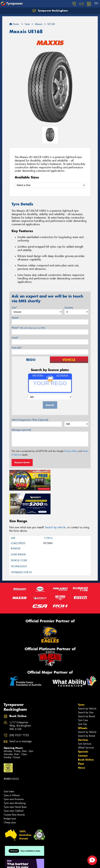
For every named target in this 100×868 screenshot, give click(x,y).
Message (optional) (21, 430)
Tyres (81, 680)
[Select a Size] (50, 185)
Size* (14, 308)
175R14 (48, 513)
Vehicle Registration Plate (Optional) (30, 420)
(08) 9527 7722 (19, 711)
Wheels (83, 703)
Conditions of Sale (39, 863)
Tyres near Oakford (14, 786)
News (82, 743)
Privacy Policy (71, 451)
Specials (83, 727)
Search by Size (86, 688)
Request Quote (22, 462)
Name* (15, 318)
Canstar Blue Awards (14, 790)
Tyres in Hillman (12, 771)
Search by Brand (86, 692)
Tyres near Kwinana (14, 775)
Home (14, 24)
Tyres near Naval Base (15, 782)
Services (83, 715)
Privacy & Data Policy (21, 863)
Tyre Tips (82, 699)
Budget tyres (10, 794)
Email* (15, 338)
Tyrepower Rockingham (50, 11)
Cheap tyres (10, 798)
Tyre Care (83, 696)
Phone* (28, 328)
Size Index (9, 767)
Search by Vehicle (87, 684)
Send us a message (20, 717)
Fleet (81, 739)
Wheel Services (86, 723)
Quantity (69, 308)
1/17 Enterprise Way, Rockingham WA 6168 (20, 701)
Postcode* (17, 348)
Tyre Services (85, 719)
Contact (83, 731)
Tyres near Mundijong (15, 778)
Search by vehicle (55, 503)
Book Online (86, 735)
